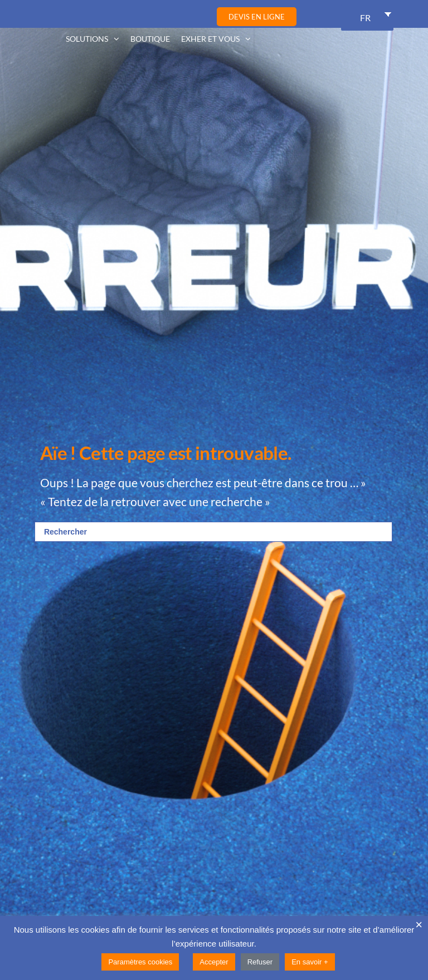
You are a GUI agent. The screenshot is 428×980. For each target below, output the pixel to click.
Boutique (150, 39)
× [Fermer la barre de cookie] (419, 925)
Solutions (87, 39)
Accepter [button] (214, 962)
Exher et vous (210, 39)
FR (365, 18)
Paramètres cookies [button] (140, 962)
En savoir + (310, 962)
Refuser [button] (260, 962)
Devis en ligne (257, 17)
